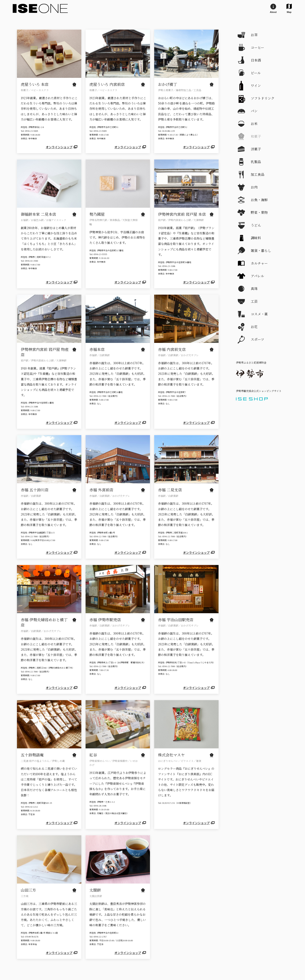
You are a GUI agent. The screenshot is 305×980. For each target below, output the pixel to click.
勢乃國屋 (97, 214)
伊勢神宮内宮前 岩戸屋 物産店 (45, 352)
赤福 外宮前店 (101, 490)
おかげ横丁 (168, 84)
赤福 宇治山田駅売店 (176, 620)
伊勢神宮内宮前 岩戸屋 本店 (182, 214)
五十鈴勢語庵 (32, 755)
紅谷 (93, 755)
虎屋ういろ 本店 (35, 84)
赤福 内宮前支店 (172, 349)
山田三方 (28, 890)
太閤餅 (95, 890)
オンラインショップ (62, 147)
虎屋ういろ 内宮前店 (107, 84)
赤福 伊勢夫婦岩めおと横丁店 (44, 622)
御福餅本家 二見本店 (38, 214)
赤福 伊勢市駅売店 (105, 620)
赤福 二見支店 (170, 490)
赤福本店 (97, 349)
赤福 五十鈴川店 (35, 490)
